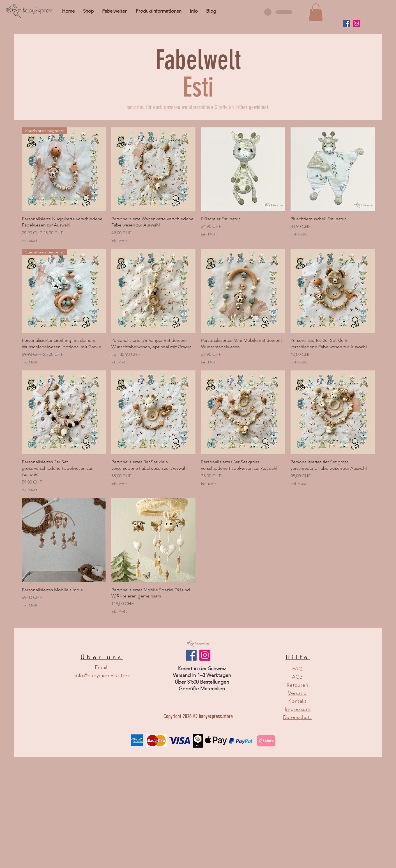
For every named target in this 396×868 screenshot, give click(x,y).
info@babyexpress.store (103, 675)
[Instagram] (356, 23)
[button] (194, 11)
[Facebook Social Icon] (191, 655)
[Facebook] (346, 23)
